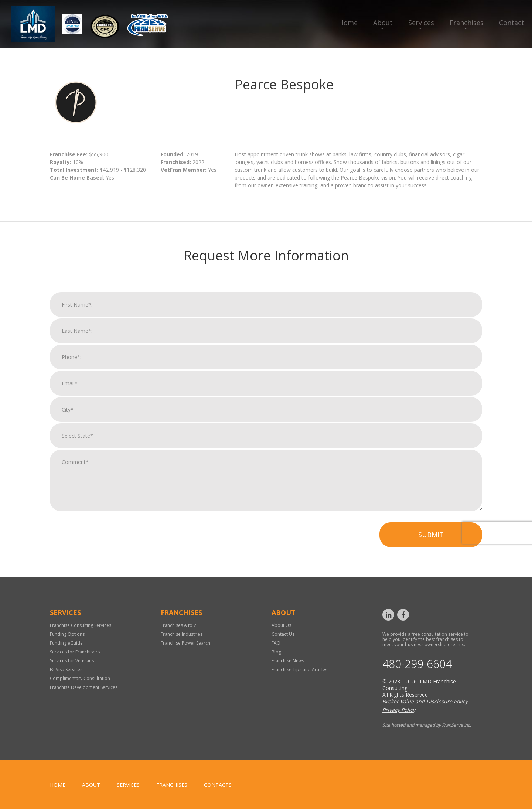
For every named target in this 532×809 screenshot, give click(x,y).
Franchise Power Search (185, 643)
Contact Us (283, 634)
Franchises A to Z (179, 625)
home (58, 785)
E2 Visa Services (66, 670)
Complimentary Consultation (80, 678)
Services (421, 23)
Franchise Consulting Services (81, 625)
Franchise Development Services (84, 687)
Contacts (218, 785)
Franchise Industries (182, 634)
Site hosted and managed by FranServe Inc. (427, 725)
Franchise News (288, 661)
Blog (276, 652)
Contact (512, 23)
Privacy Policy (399, 710)
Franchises (467, 23)
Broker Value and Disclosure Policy (425, 701)
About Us (281, 625)
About (383, 23)
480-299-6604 (417, 664)
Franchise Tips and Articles (299, 670)
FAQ (276, 643)
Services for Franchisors (75, 652)
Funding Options (67, 634)
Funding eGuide (66, 643)
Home (348, 23)
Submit (431, 542)
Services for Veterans (72, 661)
